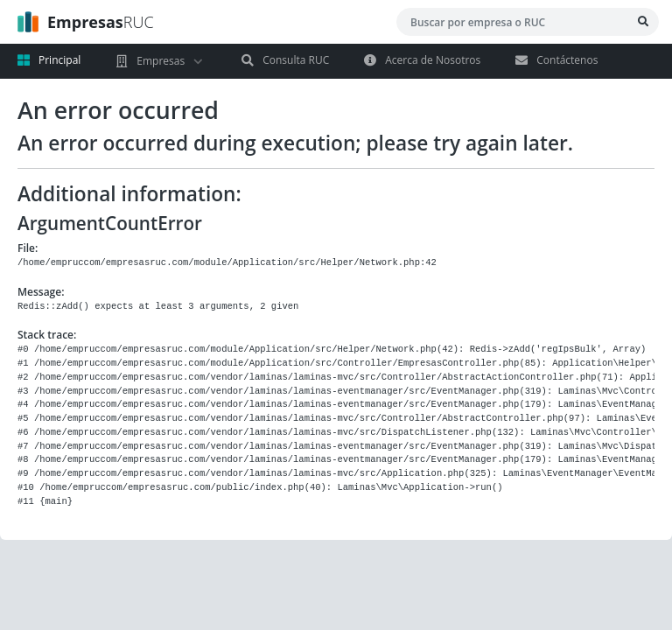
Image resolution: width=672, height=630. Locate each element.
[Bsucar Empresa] (643, 22)
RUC (86, 22)
